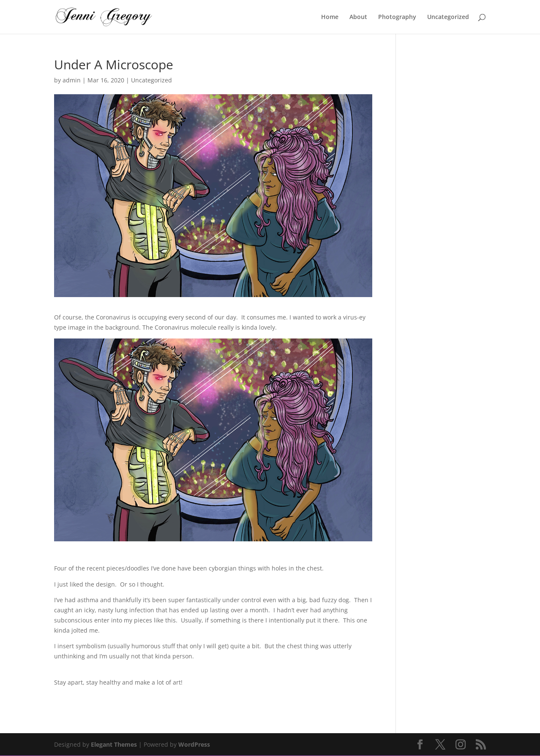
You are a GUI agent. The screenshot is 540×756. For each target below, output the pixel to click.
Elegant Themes (114, 744)
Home (330, 17)
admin (72, 80)
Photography (397, 17)
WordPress (194, 744)
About (358, 17)
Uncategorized (448, 17)
